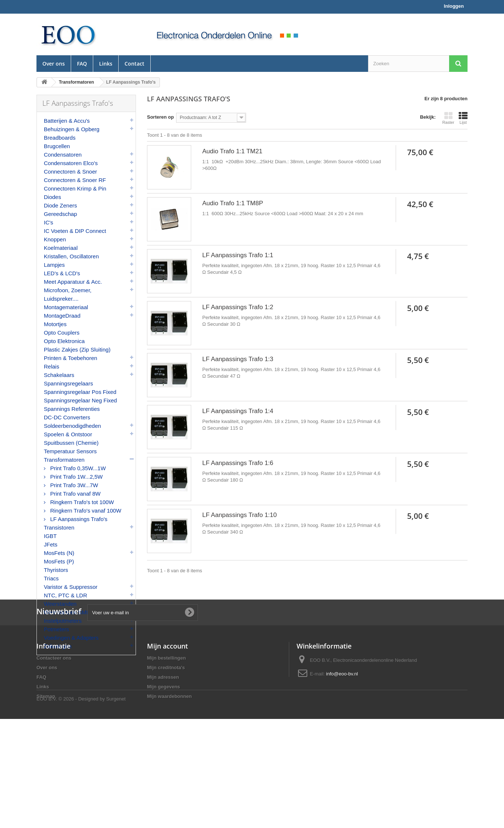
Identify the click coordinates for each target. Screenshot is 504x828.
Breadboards (60, 138)
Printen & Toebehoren (71, 358)
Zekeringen (58, 646)
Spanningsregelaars (68, 383)
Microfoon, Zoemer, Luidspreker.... (68, 294)
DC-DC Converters (67, 417)
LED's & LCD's (62, 273)
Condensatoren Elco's (71, 163)
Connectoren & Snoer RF (75, 180)
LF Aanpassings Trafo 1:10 (239, 515)
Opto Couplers (62, 333)
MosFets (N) (59, 553)
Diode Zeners (60, 205)
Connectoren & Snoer (70, 172)
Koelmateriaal (61, 248)
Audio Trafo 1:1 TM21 (232, 151)
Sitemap (46, 781)
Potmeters (56, 629)
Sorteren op (160, 117)
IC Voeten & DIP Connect (75, 231)
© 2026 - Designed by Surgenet (92, 808)
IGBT (50, 536)
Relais (52, 366)
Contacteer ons (54, 743)
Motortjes (55, 324)
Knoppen (55, 239)
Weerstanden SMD (67, 612)
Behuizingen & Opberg (72, 129)
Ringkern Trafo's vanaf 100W (85, 511)
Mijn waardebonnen (169, 781)
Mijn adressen (163, 762)
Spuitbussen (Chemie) (71, 443)
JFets (51, 544)
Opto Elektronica (64, 341)
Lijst (463, 118)
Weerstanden (60, 604)
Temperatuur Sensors (70, 451)
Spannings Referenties (72, 409)
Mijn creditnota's (166, 753)
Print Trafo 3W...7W (73, 485)
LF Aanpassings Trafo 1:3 (238, 359)
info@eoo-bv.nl (342, 759)
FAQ (82, 64)
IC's (48, 222)
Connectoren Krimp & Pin (75, 188)
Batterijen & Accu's (67, 121)
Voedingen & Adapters (71, 638)
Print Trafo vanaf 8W (75, 494)
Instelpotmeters (63, 621)
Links (106, 64)
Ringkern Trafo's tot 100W (81, 502)
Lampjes (54, 265)
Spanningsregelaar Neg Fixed (80, 400)
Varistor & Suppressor (71, 587)
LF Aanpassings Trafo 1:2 (238, 307)
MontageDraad (62, 316)
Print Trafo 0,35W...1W (77, 468)
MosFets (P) (59, 561)
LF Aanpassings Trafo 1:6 (238, 463)
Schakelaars (59, 375)
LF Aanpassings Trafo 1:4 (238, 411)
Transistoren (59, 527)
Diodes (52, 197)
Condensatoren (63, 155)
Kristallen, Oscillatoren (71, 256)
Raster (448, 118)
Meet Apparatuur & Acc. (73, 282)
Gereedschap (60, 214)
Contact (134, 64)
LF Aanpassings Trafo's (78, 519)
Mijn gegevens (164, 772)
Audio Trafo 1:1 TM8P (233, 203)
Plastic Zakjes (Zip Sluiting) (77, 350)
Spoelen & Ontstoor (68, 434)
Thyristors (56, 570)
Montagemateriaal (66, 307)
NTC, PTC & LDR (66, 595)
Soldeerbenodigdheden (72, 426)
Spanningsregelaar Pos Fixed (80, 392)
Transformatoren (64, 460)
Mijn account (167, 731)
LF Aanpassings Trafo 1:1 (238, 255)
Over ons (54, 64)
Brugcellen (57, 146)
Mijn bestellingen (166, 743)
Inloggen (454, 6)
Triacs (51, 578)
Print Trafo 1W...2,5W (76, 477)
